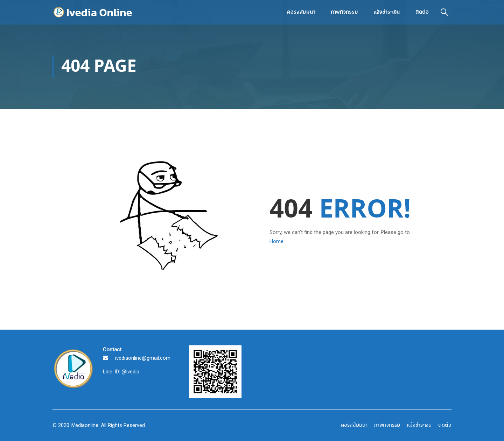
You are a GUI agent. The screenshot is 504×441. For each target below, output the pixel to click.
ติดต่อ (422, 12)
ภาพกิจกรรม (344, 12)
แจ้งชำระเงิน (387, 12)
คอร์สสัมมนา (301, 12)
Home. (277, 241)
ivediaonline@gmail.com (143, 358)
